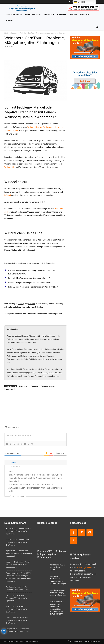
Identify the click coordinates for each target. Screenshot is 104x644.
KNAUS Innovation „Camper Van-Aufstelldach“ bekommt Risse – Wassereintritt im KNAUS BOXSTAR (58, 601)
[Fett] (7, 444)
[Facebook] (69, 2)
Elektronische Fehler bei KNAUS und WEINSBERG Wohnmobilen (19, 553)
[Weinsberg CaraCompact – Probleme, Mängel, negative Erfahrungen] (42, 574)
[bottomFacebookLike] (24, 399)
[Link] (32, 444)
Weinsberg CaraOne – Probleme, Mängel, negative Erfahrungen (57, 587)
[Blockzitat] (25, 444)
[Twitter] (73, 2)
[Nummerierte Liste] (18, 444)
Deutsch (80, 2)
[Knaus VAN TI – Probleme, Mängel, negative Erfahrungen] (52, 538)
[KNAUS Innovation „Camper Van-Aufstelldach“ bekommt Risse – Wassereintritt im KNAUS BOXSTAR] (42, 599)
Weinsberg (34, 386)
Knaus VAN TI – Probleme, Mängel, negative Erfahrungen (18, 531)
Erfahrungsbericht (84, 568)
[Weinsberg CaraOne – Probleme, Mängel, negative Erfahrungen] (42, 587)
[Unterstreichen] (14, 444)
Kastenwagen (23, 386)
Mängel (8, 195)
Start (6, 33)
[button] (97, 27)
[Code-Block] (29, 444)
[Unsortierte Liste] (21, 444)
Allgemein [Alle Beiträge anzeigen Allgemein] (14, 33)
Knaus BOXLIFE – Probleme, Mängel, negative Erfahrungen (17, 598)
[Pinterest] (74, 541)
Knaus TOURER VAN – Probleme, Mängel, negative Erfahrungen (18, 620)
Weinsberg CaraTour (48, 386)
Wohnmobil (9, 389)
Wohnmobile (10, 167)
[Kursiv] (11, 444)
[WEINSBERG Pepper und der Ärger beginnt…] (42, 564)
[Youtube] (90, 532)
